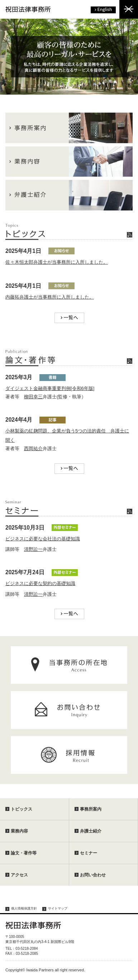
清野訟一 (33, 549)
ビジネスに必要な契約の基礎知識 (40, 583)
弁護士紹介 (91, 831)
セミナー (89, 853)
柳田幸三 (33, 397)
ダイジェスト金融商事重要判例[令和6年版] (50, 388)
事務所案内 (91, 809)
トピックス (22, 809)
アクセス (19, 875)
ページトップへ (125, 967)
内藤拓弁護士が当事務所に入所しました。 (50, 297)
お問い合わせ (93, 875)
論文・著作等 (24, 853)
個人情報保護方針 (24, 908)
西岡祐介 (33, 448)
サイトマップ (58, 908)
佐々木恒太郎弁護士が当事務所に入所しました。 (57, 262)
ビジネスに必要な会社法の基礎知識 (43, 539)
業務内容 (19, 831)
